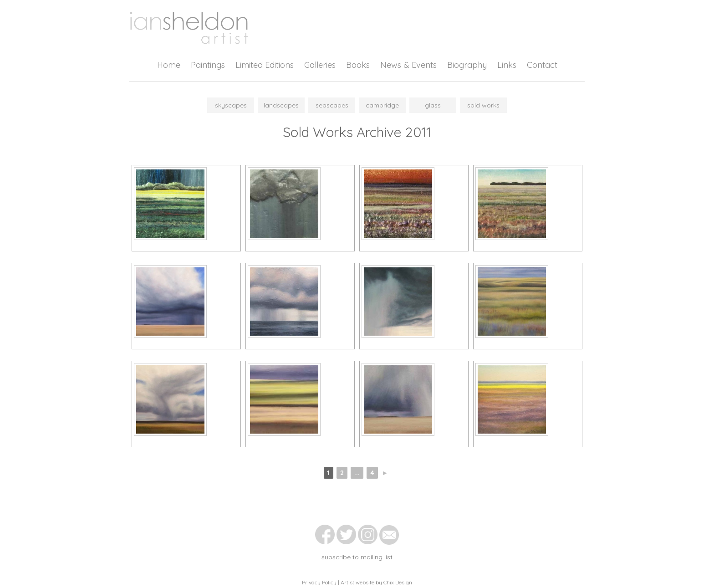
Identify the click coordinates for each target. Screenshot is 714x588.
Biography (467, 65)
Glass (433, 105)
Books (358, 65)
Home (169, 65)
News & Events (408, 65)
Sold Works (483, 105)
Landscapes (281, 105)
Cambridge (382, 105)
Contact (542, 65)
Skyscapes (231, 105)
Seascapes (332, 105)
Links (507, 65)
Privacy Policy (319, 582)
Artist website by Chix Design (376, 582)
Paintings (208, 65)
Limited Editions (265, 65)
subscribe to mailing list (357, 557)
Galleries (320, 65)
